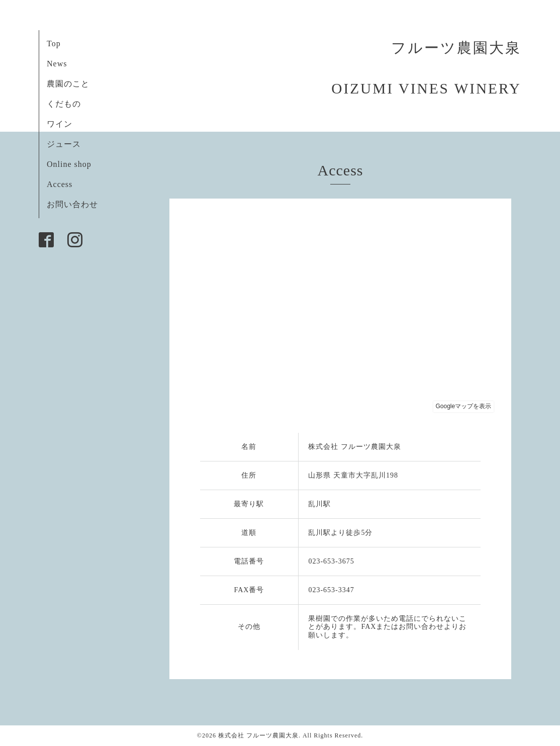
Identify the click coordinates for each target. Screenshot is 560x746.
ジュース (64, 144)
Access (60, 184)
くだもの (64, 104)
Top (54, 43)
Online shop (69, 164)
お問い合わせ (72, 204)
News (57, 64)
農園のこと (68, 84)
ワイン (60, 124)
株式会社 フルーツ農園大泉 (258, 735)
